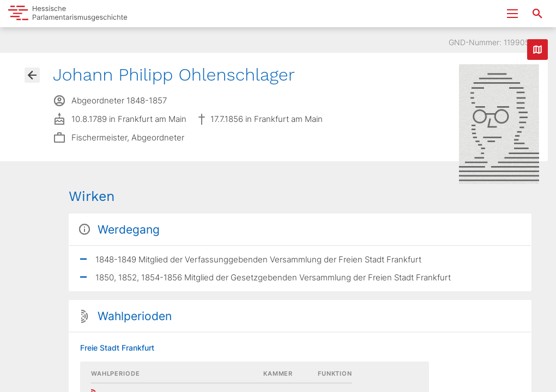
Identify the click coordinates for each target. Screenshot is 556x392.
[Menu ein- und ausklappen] (512, 14)
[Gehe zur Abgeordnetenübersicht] (32, 75)
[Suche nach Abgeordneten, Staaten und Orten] (537, 14)
